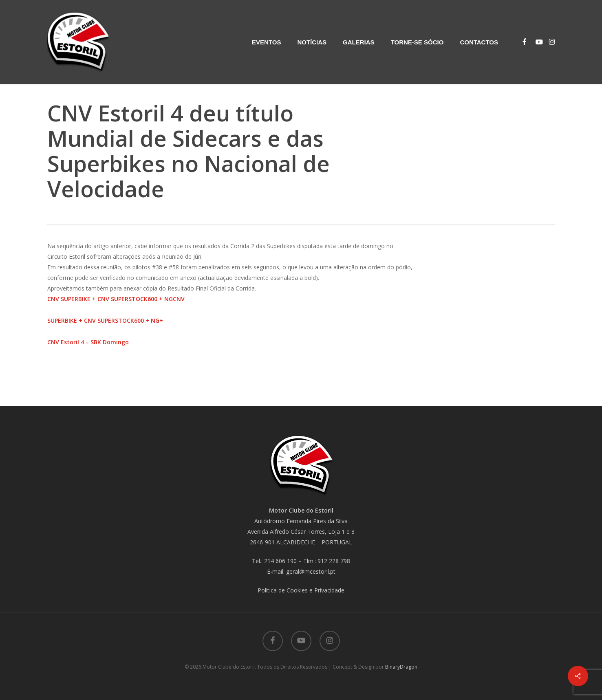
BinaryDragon (401, 667)
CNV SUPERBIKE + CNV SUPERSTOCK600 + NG (110, 299)
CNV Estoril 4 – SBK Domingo (88, 342)
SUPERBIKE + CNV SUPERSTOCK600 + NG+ (105, 320)
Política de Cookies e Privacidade (301, 590)
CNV (179, 299)
